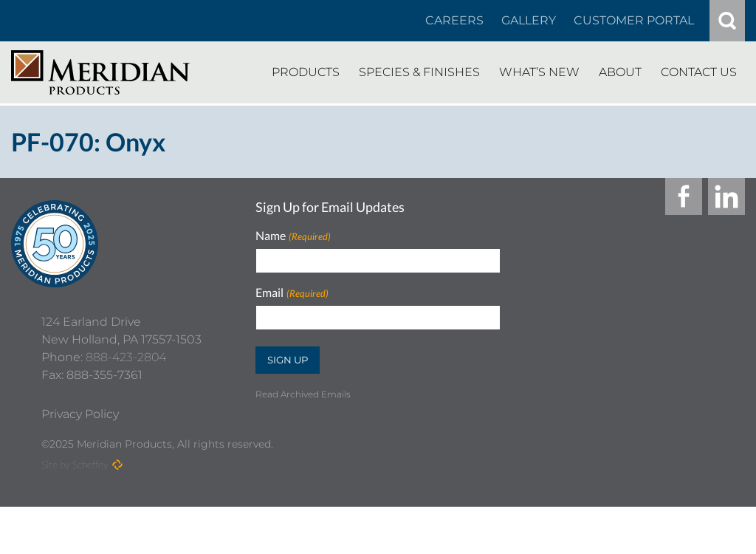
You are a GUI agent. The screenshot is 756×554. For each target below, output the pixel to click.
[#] (727, 21)
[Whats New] (539, 72)
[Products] (306, 72)
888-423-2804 (126, 404)
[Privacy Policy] (80, 462)
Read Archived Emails (303, 394)
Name (293, 236)
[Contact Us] (699, 72)
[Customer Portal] (634, 21)
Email (292, 293)
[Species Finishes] (419, 72)
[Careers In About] (454, 21)
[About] (620, 72)
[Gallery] (529, 21)
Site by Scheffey (75, 512)
